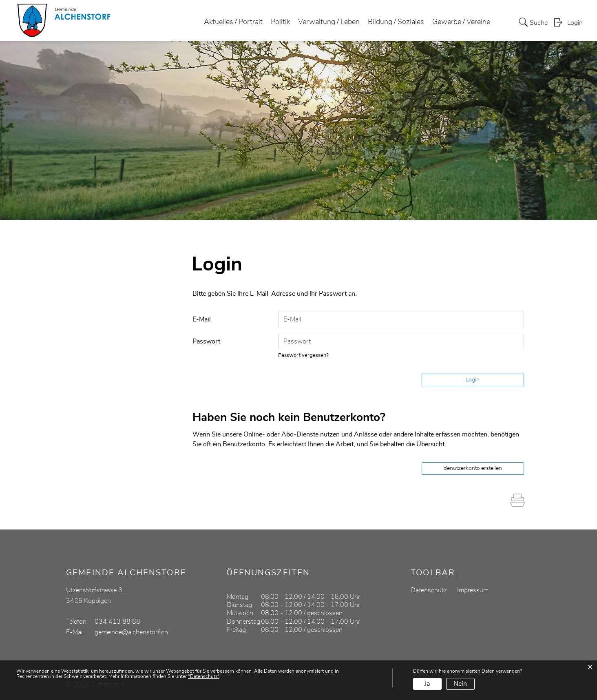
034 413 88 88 (117, 622)
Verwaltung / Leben (329, 22)
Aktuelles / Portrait (233, 22)
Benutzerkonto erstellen (473, 468)
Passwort (206, 341)
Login (575, 23)
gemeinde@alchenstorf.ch (131, 632)
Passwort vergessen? (303, 356)
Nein (460, 684)
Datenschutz (429, 590)
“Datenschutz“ (204, 676)
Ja (427, 684)
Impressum (473, 590)
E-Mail (202, 319)
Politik (280, 22)
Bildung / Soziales (396, 22)
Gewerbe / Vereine (461, 22)
